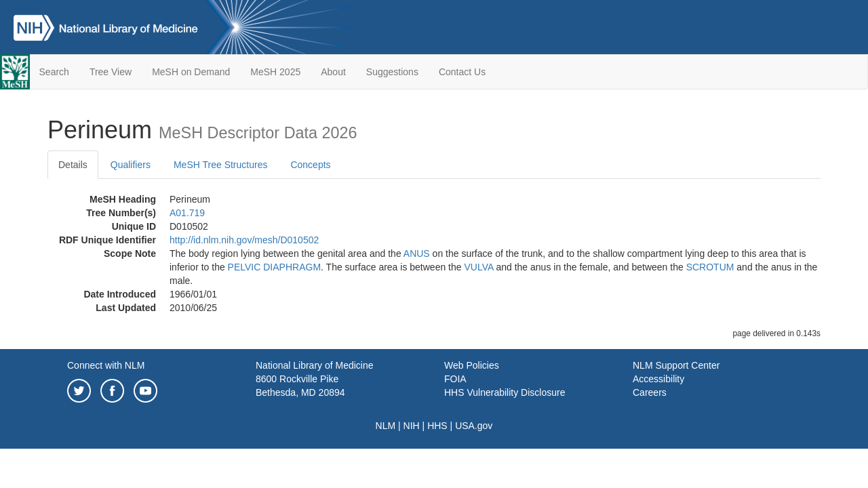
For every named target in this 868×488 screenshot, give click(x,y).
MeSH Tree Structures (221, 165)
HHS (437, 426)
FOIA (455, 379)
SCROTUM (710, 267)
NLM (386, 426)
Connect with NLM (106, 365)
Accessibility (658, 379)
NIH (412, 426)
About (333, 72)
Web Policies (472, 365)
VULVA (478, 267)
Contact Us (462, 72)
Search (54, 72)
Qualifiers (131, 165)
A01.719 (187, 213)
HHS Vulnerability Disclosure (505, 392)
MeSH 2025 (275, 72)
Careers (650, 392)
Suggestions (392, 72)
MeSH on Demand (191, 72)
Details (73, 165)
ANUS (417, 253)
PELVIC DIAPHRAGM (274, 267)
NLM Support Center (676, 365)
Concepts (310, 165)
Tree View (111, 72)
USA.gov (474, 426)
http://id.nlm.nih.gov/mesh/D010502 (244, 240)
